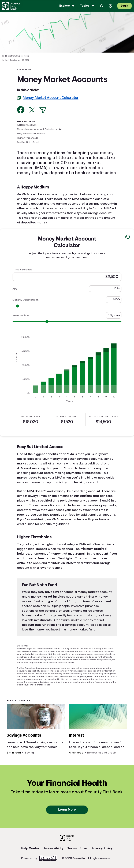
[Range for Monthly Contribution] (67, 306)
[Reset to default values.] (127, 238)
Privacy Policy (102, 848)
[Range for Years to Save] (67, 322)
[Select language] (110, 6)
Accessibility (53, 848)
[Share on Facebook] (21, 110)
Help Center (30, 848)
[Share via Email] (43, 110)
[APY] (105, 289)
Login (124, 6)
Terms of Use (77, 848)
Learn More (67, 810)
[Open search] (102, 6)
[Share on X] (32, 110)
